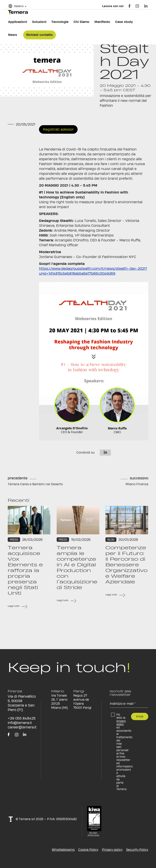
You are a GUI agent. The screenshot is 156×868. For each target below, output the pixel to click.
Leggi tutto (14, 606)
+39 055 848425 (22, 718)
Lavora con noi (113, 6)
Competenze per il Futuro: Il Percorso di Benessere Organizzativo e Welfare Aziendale (126, 565)
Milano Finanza (137, 484)
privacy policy (121, 723)
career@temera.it (22, 727)
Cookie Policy (88, 850)
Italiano (19, 6)
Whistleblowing (63, 850)
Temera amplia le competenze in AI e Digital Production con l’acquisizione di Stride (77, 568)
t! (11, 819)
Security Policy (137, 850)
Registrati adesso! (58, 129)
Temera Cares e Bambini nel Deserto (35, 484)
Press (14, 540)
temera (18, 12)
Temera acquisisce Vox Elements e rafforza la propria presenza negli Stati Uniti (25, 570)
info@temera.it (20, 723)
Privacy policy (112, 850)
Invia (140, 716)
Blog (111, 540)
